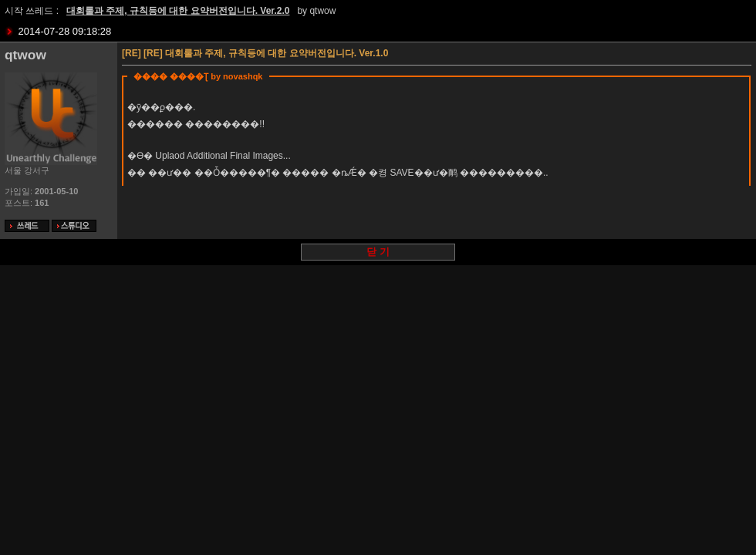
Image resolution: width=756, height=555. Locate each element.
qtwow (322, 11)
